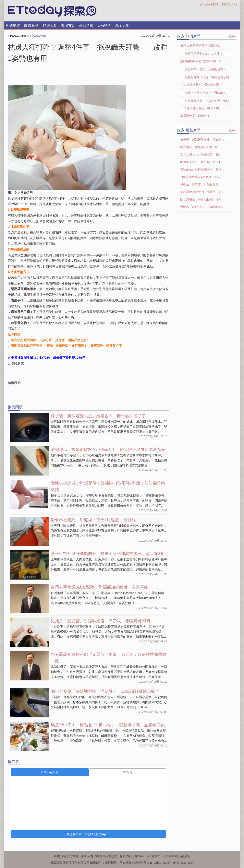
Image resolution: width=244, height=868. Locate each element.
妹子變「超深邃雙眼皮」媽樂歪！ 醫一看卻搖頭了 (98, 416)
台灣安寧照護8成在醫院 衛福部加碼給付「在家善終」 (102, 587)
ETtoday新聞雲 (210, 5)
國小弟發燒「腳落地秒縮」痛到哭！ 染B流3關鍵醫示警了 (105, 691)
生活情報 (86, 25)
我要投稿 (59, 856)
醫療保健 (31, 25)
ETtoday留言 (50, 772)
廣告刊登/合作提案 (106, 856)
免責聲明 (185, 856)
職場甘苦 (68, 25)
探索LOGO (52, 11)
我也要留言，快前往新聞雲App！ (89, 834)
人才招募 (73, 856)
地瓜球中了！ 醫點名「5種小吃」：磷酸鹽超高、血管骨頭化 (108, 725)
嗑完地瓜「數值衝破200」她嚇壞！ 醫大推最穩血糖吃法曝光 (108, 449)
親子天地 (122, 25)
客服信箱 (125, 856)
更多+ (233, 36)
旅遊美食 (50, 25)
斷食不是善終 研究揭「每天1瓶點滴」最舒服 (93, 520)
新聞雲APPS (229, 5)
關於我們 (86, 856)
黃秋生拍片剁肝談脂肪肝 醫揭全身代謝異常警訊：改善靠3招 (108, 553)
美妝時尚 (104, 25)
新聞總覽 (13, 25)
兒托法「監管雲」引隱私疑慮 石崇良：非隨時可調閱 (100, 621)
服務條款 (139, 856)
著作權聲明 (170, 856)
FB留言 (127, 772)
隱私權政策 (153, 856)
